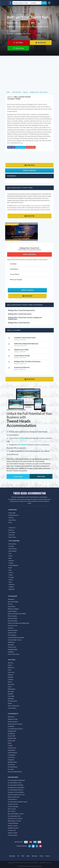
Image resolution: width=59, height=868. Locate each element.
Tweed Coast (12, 647)
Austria (11, 580)
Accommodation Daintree (15, 790)
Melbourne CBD (13, 719)
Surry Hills (11, 769)
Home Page (12, 513)
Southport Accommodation (16, 792)
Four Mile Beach (13, 767)
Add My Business (14, 515)
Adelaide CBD (12, 731)
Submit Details (27, 290)
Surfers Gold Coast (14, 797)
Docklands (11, 760)
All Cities (11, 663)
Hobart (10, 703)
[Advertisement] (29, 70)
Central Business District (15, 729)
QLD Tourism (12, 809)
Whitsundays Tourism (14, 821)
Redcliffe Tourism (13, 828)
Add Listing (41, 476)
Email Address (14, 269)
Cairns (10, 687)
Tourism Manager (13, 806)
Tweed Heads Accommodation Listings (29, 866)
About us (11, 530)
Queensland (12, 606)
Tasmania (11, 628)
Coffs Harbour (12, 708)
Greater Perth (12, 633)
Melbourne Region (13, 609)
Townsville (11, 696)
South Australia (12, 621)
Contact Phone (15, 274)
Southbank (11, 726)
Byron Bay (11, 691)
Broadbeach (11, 733)
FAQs (10, 522)
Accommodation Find (14, 816)
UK (18, 856)
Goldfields (11, 652)
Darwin (10, 682)
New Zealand (12, 551)
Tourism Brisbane (13, 823)
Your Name (13, 264)
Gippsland (11, 645)
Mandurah (11, 699)
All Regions (11, 599)
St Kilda (10, 745)
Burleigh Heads (12, 762)
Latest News (12, 520)
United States (13, 549)
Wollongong (11, 689)
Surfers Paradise (13, 722)
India (10, 570)
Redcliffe (11, 694)
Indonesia (11, 584)
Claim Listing (18, 48)
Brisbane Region (13, 630)
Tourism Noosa (12, 799)
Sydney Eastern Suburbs (15, 724)
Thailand (11, 587)
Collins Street (12, 748)
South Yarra (11, 764)
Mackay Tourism (13, 826)
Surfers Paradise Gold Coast (16, 795)
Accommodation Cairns (15, 783)
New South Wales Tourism (16, 814)
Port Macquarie (12, 701)
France (11, 556)
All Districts (11, 717)
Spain (10, 558)
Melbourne (11, 668)
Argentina (12, 589)
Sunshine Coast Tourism (15, 818)
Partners (11, 518)
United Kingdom (13, 565)
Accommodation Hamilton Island (17, 802)
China (41, 856)
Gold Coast (11, 672)
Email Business (31, 147)
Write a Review (29, 170)
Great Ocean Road (13, 654)
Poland (11, 575)
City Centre (11, 757)
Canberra (11, 679)
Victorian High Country (15, 640)
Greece (11, 572)
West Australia (12, 616)
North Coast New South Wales (17, 614)
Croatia (11, 563)
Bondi (10, 743)
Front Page (12, 532)
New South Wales (13, 602)
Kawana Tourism (13, 804)
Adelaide (10, 677)
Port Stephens (12, 635)
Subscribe (11, 535)
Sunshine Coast (13, 626)
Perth (10, 670)
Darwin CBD (11, 736)
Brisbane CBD (12, 738)
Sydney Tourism (13, 833)
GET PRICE (18, 43)
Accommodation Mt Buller (16, 785)
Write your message (16, 280)
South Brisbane (12, 753)
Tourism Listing (12, 835)
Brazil (10, 568)
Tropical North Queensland (16, 637)
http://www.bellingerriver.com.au (20, 34)
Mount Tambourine (14, 706)
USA (23, 856)
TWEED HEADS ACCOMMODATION (29, 493)
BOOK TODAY (11, 147)
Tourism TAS (12, 830)
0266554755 (14, 31)
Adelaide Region (13, 649)
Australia (11, 546)
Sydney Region (12, 611)
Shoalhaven (11, 642)
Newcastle (11, 684)
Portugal (11, 577)
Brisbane (10, 675)
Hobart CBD (11, 741)
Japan (10, 582)
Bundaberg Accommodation (16, 787)
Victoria (10, 604)
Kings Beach (12, 750)
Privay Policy (12, 537)
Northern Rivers (13, 618)
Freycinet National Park (15, 772)
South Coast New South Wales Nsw (19, 623)
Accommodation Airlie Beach (16, 780)
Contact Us (12, 528)
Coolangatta (12, 755)
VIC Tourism (12, 811)
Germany (11, 561)
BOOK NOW (41, 43)
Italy (10, 553)
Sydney (10, 665)
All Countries (12, 544)
